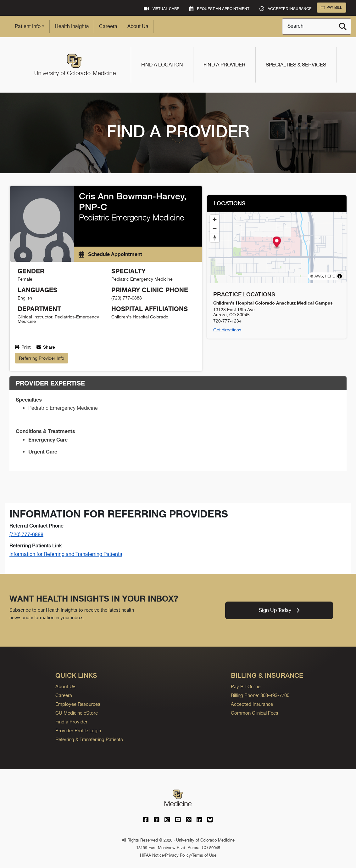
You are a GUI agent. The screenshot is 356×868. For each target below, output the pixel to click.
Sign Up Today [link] (279, 610)
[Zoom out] (215, 228)
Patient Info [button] (28, 26)
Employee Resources (78, 704)
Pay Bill (331, 8)
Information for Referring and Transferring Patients (66, 554)
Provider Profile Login (78, 731)
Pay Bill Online (246, 686)
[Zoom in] (215, 219)
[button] (277, 243)
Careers (108, 26)
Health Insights (72, 26)
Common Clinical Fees (255, 713)
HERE (330, 276)
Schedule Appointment (110, 254)
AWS (319, 276)
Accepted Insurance (252, 704)
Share (46, 347)
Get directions (227, 330)
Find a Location (162, 65)
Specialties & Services (296, 65)
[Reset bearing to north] (215, 238)
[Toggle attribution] (340, 276)
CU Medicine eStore (77, 713)
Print (23, 347)
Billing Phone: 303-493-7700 (260, 695)
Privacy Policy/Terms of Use (191, 855)
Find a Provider (224, 65)
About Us (138, 26)
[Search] (343, 26)
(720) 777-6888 (26, 534)
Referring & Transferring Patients (89, 739)
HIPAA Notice (152, 855)
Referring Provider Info (42, 358)
